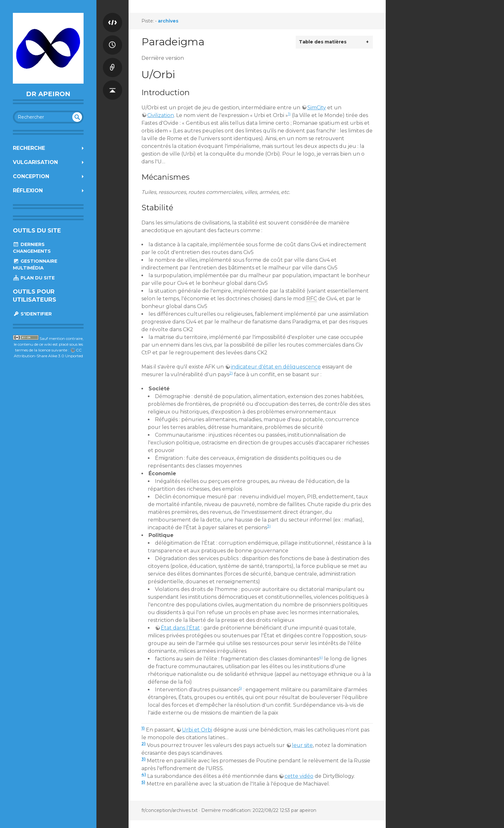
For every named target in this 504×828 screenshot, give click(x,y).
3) (269, 526)
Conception (31, 176)
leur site (302, 745)
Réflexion (28, 191)
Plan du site (34, 278)
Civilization (161, 115)
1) (289, 114)
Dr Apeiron (48, 94)
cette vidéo (299, 776)
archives (168, 21)
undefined (77, 117)
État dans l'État (180, 628)
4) (321, 657)
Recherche (29, 148)
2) (231, 373)
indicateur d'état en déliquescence (276, 367)
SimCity (317, 108)
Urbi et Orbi (197, 730)
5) (240, 688)
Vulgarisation (35, 162)
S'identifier (32, 314)
